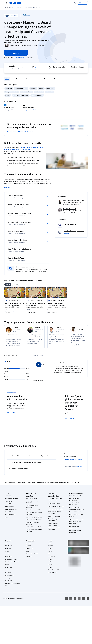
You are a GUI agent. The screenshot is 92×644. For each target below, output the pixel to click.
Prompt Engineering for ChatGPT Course (54, 524)
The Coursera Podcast (32, 554)
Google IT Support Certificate (34, 510)
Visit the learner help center (73, 460)
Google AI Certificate (32, 498)
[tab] (8, 284)
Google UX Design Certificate (34, 517)
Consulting (33, 88)
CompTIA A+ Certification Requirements (76, 504)
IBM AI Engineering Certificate (34, 520)
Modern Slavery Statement (55, 570)
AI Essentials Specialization (55, 498)
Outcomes (18, 79)
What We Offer (9, 546)
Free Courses (8, 581)
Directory (50, 565)
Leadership (8, 548)
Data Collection (39, 92)
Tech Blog (29, 557)
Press (49, 543)
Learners (29, 543)
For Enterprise (9, 567)
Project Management (10, 515)
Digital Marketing (9, 507)
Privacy (50, 551)
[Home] (5, 8)
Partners (29, 546)
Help (49, 554)
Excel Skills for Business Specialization (54, 513)
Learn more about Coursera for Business (20, 132)
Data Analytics (8, 504)
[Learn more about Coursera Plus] (30, 58)
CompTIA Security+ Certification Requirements (77, 508)
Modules (29, 79)
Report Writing (50, 88)
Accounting (8, 496)
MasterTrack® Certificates (12, 562)
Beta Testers (30, 548)
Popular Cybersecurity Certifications (75, 532)
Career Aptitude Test (75, 496)
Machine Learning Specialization (52, 520)
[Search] (75, 3)
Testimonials (58, 79)
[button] (41, 45)
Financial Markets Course (54, 516)
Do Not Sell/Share (53, 573)
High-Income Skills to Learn (77, 519)
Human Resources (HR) (11, 509)
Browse (11, 8)
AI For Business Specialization (56, 501)
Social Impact (8, 578)
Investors (50, 546)
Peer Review (49, 92)
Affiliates (50, 567)
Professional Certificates (11, 559)
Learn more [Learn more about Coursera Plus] (12, 412)
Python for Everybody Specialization (54, 529)
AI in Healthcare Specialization (56, 506)
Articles (50, 562)
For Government (9, 570)
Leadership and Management (33, 8)
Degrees (7, 565)
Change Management (37, 95)
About (7, 79)
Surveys (41, 88)
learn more (79, 466)
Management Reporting (12, 92)
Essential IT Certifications (76, 512)
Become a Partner (9, 575)
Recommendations (43, 79)
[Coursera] (15, 3)
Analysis (8, 95)
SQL (6, 520)
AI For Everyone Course (54, 504)
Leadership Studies (26, 92)
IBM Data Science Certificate (34, 527)
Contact (50, 559)
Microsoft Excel (9, 512)
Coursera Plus (8, 557)
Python (7, 517)
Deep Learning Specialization (56, 509)
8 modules (11, 66)
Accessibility (51, 557)
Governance (9, 88)
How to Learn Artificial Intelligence (75, 523)
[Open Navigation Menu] (6, 3)
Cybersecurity (8, 501)
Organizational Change (21, 88)
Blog (27, 551)
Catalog (7, 554)
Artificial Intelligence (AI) (11, 498)
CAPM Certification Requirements (74, 499)
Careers (7, 551)
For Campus (8, 573)
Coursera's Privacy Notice (73, 482)
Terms (50, 548)
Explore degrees (42, 412)
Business (19, 8)
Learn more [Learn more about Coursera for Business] (69, 418)
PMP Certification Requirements (74, 527)
